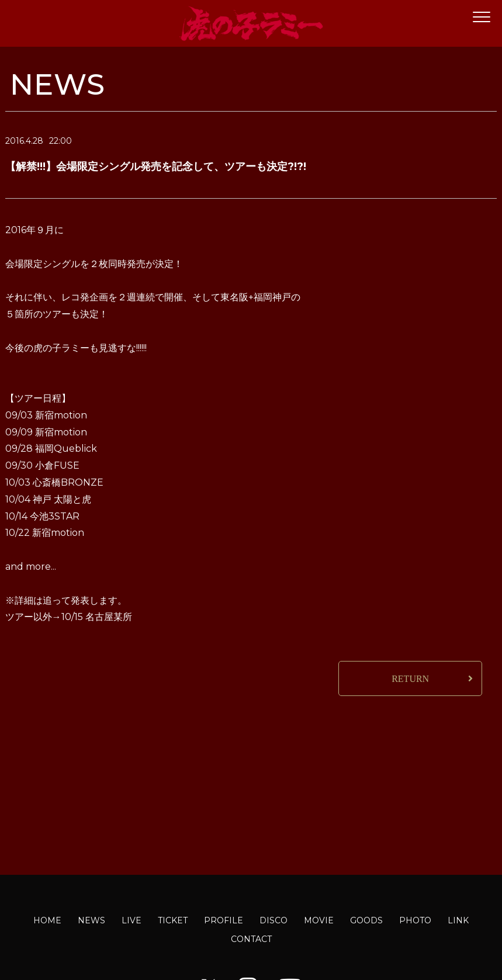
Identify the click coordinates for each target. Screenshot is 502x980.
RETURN (410, 679)
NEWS (91, 920)
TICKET (173, 920)
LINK (458, 920)
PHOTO (415, 920)
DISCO (273, 920)
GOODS (366, 920)
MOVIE (319, 920)
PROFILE (224, 920)
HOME (47, 920)
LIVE (131, 920)
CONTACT (251, 939)
